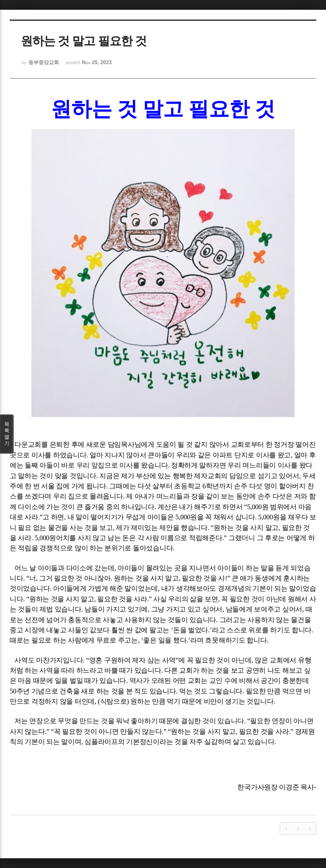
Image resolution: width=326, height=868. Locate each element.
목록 (7, 434)
